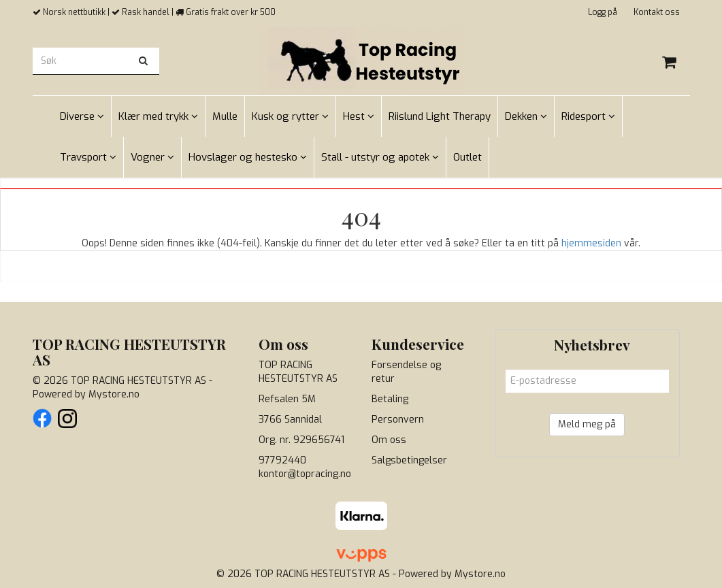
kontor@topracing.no (305, 474)
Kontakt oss (657, 12)
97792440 (282, 460)
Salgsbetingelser (409, 460)
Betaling (390, 399)
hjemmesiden (591, 243)
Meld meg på (587, 424)
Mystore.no (114, 394)
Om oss (389, 440)
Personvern (398, 420)
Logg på (603, 12)
